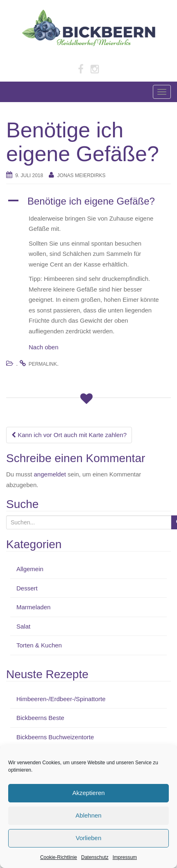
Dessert (27, 588)
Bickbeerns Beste (40, 718)
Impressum (125, 857)
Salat (23, 626)
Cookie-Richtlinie (59, 857)
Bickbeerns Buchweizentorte (55, 737)
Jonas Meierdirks (82, 175)
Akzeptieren (88, 793)
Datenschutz (95, 857)
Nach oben (44, 347)
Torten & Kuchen (39, 645)
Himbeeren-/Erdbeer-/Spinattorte (61, 699)
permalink (43, 364)
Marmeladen (33, 607)
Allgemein (30, 569)
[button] (88, 201)
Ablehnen (88, 815)
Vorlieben (89, 838)
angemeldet (50, 474)
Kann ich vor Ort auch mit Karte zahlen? (69, 435)
